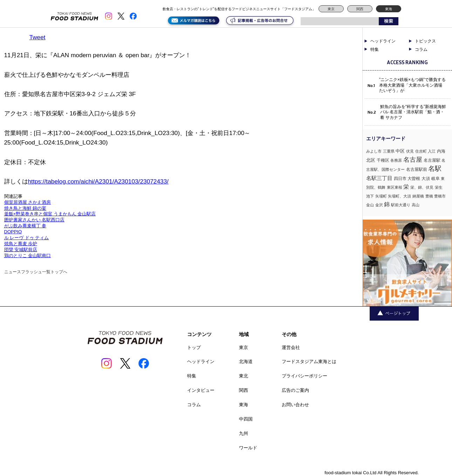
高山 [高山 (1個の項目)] (416, 205)
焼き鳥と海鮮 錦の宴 (25, 208)
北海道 (246, 361)
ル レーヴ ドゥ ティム (27, 238)
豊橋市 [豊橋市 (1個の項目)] (440, 196)
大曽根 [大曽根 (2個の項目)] (414, 179)
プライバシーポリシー (304, 376)
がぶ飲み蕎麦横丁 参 (25, 226)
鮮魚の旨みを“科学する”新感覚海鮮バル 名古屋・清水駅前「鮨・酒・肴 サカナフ (413, 112)
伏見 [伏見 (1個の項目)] (410, 151)
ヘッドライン (383, 41)
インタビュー (201, 390)
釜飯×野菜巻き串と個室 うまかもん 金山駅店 (50, 214)
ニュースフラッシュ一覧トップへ (36, 272)
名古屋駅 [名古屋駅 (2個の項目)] (432, 160)
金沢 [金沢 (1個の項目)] (379, 205)
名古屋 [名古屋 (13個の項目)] (413, 159)
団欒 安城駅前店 (21, 250)
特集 (375, 49)
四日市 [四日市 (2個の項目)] (400, 179)
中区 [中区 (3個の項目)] (400, 151)
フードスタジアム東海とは (309, 361)
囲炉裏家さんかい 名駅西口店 (35, 220)
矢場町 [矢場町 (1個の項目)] (381, 196)
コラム (421, 49)
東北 (244, 376)
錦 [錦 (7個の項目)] (387, 204)
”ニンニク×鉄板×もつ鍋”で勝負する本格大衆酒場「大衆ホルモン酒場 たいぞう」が (412, 85)
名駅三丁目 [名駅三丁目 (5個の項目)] (379, 178)
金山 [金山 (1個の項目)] (370, 205)
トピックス (425, 41)
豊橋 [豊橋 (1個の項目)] (429, 196)
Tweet (37, 37)
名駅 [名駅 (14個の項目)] (435, 169)
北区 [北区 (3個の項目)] (371, 160)
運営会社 (291, 347)
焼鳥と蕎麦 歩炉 (21, 244)
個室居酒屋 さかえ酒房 (28, 202)
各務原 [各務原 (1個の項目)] (396, 160)
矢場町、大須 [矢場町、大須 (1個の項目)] (399, 196)
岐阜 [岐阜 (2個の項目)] (436, 179)
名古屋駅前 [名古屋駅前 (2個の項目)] (417, 169)
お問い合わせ (295, 405)
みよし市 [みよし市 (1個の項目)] (374, 151)
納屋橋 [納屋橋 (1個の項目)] (418, 196)
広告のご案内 (295, 390)
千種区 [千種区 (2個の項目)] (383, 160)
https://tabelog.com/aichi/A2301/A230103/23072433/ (98, 181)
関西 (360, 9)
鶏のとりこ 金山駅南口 (28, 256)
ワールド (248, 448)
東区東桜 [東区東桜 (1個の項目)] (395, 187)
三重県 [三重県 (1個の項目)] (389, 151)
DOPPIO (13, 232)
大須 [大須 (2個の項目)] (426, 179)
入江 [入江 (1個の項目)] (432, 151)
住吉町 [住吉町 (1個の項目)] (421, 151)
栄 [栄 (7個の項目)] (406, 187)
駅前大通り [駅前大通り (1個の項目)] (401, 205)
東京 (331, 9)
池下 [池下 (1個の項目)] (370, 196)
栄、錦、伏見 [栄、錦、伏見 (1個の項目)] (422, 187)
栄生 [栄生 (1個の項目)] (439, 187)
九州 (244, 433)
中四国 (246, 419)
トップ (194, 347)
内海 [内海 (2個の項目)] (441, 151)
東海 (389, 9)
